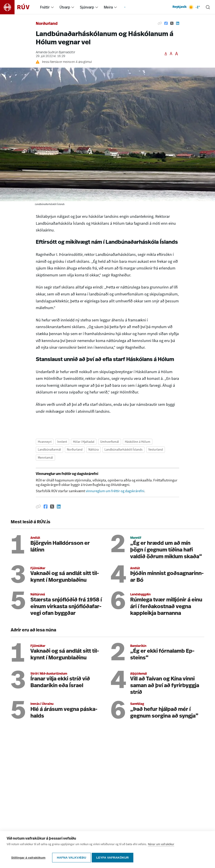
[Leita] (208, 7)
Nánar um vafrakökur (161, 846)
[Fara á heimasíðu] (19, 7)
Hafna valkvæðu (71, 858)
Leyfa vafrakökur (114, 858)
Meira (108, 7)
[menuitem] (52, 7)
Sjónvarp (87, 7)
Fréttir (45, 7)
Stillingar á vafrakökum (28, 858)
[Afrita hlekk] (160, 23)
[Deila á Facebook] (166, 23)
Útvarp (65, 7)
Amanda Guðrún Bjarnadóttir (55, 52)
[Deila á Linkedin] (178, 23)
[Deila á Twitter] (172, 23)
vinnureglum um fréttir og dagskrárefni (115, 491)
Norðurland (47, 24)
